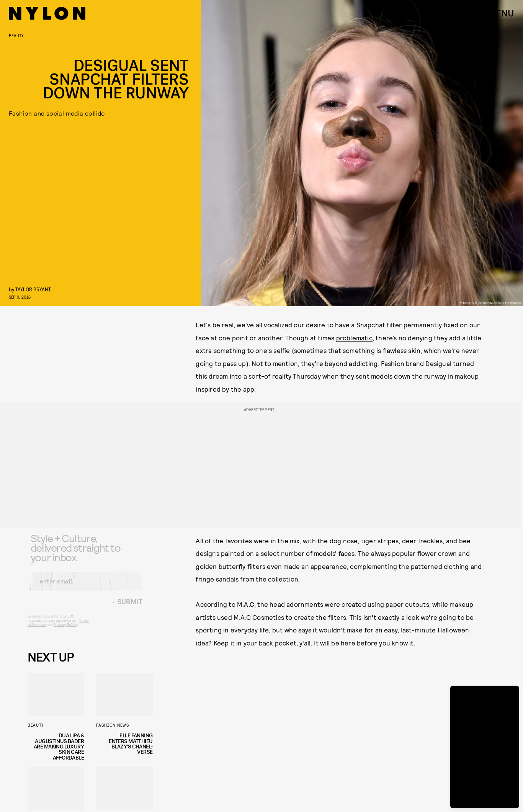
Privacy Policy (66, 630)
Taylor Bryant (33, 289)
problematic (354, 338)
